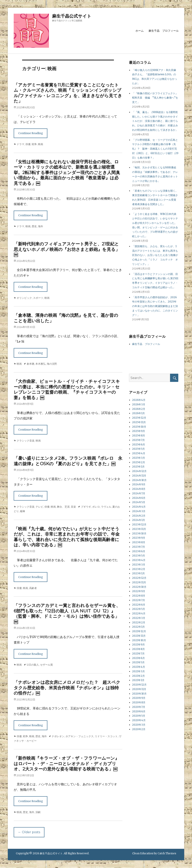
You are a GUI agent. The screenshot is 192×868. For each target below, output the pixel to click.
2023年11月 (139, 529)
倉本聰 (30, 364)
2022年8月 (139, 596)
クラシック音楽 (26, 441)
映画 (41, 144)
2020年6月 (139, 711)
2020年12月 (139, 685)
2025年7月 (138, 440)
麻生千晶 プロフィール (164, 31)
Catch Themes (167, 853)
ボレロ (96, 507)
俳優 (28, 144)
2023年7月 (139, 547)
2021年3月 (138, 671)
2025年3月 (139, 458)
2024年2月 (139, 516)
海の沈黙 (52, 364)
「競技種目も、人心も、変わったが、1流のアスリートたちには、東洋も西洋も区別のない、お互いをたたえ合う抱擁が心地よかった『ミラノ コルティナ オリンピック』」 (155, 255)
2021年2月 (138, 676)
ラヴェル (106, 507)
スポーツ (38, 298)
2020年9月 (139, 698)
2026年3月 (139, 404)
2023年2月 (139, 569)
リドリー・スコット (106, 736)
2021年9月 (138, 645)
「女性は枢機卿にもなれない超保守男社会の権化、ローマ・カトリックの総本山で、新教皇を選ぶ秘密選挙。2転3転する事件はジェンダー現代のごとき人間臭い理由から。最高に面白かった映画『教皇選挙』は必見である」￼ (67, 173)
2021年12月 (139, 631)
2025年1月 (138, 467)
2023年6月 (139, 551)
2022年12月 (139, 578)
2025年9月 (139, 431)
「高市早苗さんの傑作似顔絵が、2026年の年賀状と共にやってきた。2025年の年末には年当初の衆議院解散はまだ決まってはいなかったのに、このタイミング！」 (155, 306)
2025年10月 (139, 427)
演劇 (38, 812)
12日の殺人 (33, 665)
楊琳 (23, 511)
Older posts (29, 832)
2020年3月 (139, 725)
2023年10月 (139, 534)
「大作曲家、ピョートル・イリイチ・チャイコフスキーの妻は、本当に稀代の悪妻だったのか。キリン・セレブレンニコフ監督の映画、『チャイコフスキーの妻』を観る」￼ (67, 390)
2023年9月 (139, 538)
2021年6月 (138, 658)
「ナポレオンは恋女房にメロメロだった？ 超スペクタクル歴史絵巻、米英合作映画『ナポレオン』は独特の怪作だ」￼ (67, 688)
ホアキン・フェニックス (80, 736)
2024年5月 (139, 502)
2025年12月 (139, 418)
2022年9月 (139, 591)
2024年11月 (139, 476)
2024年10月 (139, 480)
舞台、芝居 (63, 507)
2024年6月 (139, 498)
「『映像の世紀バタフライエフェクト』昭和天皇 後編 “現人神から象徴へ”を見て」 (155, 98)
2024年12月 (139, 471)
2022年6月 (139, 605)
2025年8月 (139, 436)
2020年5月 (139, 716)
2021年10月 (139, 640)
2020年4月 (139, 720)
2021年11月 (139, 636)
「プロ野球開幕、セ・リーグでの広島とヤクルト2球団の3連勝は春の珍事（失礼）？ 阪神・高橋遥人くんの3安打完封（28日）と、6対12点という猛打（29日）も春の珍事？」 (155, 149)
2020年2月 (139, 729)
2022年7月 (139, 600)
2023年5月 (139, 556)
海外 (41, 226)
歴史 (34, 226)
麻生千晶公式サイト (72, 16)
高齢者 (33, 588)
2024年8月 (139, 489)
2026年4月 (139, 400)
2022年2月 (139, 623)
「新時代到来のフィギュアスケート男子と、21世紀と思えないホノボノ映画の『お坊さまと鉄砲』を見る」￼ (67, 249)
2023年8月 (139, 542)
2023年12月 (139, 525)
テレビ (39, 507)
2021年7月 (138, 654)
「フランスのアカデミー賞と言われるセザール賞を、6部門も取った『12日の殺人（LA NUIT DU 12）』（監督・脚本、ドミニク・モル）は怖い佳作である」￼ (67, 614)
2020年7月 (139, 707)
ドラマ (20, 144)
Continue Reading (31, 133)
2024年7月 (139, 493)
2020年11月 (139, 689)
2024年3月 (139, 511)
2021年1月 (138, 680)
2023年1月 (138, 573)
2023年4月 (139, 560)
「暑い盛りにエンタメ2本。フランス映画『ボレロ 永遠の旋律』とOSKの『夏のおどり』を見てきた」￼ (68, 461)
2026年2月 (139, 409)
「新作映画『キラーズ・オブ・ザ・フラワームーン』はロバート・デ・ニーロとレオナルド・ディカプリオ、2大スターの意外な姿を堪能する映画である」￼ (66, 764)
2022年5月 (139, 609)
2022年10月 (139, 587)
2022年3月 (139, 618)
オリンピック (24, 298)
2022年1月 (138, 627)
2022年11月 (139, 582)
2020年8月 (139, 702)
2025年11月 (139, 422)
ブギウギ (86, 507)
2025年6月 (139, 445)
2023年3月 (139, 565)
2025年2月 (139, 462)
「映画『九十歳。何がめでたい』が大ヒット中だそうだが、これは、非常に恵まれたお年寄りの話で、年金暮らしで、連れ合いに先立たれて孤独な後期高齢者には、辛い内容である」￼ (67, 537)
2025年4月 (139, 453)
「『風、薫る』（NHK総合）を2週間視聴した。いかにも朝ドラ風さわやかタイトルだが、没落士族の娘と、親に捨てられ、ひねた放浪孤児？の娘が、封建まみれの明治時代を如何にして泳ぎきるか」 (155, 121)
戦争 (34, 144)
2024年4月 (139, 507)
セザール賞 (46, 665)
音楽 (73, 507)
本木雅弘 (41, 364)
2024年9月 (139, 484)
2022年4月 (139, 614)
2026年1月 (138, 413)
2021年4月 (139, 667)
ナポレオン (58, 736)
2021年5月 (138, 662)
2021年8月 (138, 649)
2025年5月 (138, 449)
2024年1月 (139, 520)
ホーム (140, 31)
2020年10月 (139, 694)
